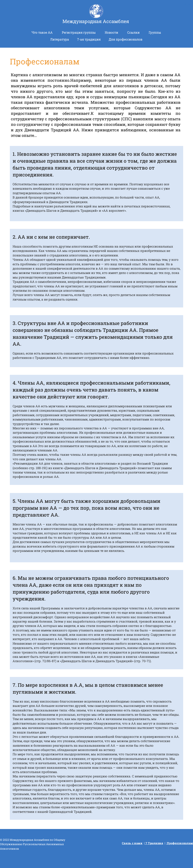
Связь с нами (132, 843)
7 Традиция (154, 843)
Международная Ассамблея (96, 21)
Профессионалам (180, 843)
